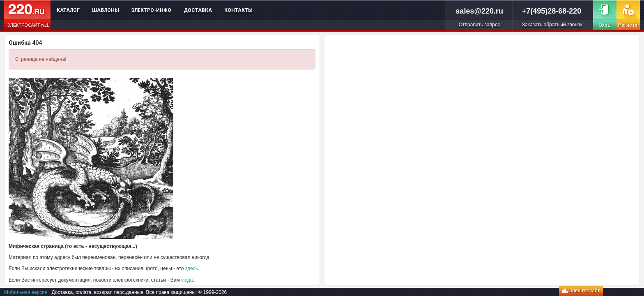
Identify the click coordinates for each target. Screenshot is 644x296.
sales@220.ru (479, 11)
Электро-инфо (151, 10)
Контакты (238, 10)
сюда (187, 280)
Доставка (198, 10)
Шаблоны (106, 10)
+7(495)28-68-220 (552, 11)
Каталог (68, 10)
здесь (192, 268)
